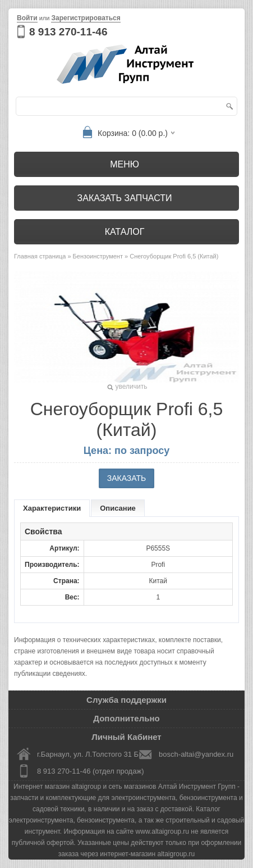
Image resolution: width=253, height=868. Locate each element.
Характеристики (52, 508)
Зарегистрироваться (86, 18)
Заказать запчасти (125, 198)
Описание (118, 508)
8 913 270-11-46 (68, 32)
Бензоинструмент (98, 256)
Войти (27, 18)
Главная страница (40, 256)
